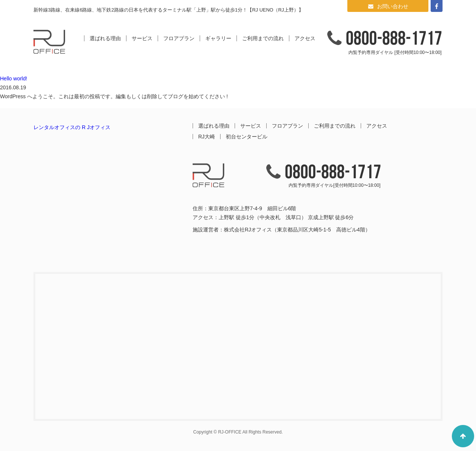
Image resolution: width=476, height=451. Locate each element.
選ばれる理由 (105, 38)
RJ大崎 (207, 137)
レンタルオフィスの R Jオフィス (72, 127)
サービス (142, 38)
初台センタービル (247, 137)
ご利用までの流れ (263, 38)
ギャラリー (218, 38)
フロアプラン (179, 38)
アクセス (305, 38)
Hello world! (14, 79)
